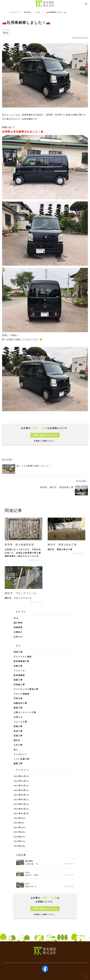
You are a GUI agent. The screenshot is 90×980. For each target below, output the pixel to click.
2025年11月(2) (21, 786)
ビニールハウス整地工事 (26, 689)
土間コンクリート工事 (25, 712)
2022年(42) (20, 827)
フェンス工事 (20, 722)
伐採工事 (18, 652)
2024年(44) (20, 818)
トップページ (14, 12)
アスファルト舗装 (23, 657)
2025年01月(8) (21, 813)
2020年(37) (20, 837)
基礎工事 (18, 680)
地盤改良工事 (20, 703)
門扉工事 (18, 698)
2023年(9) (19, 823)
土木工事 (18, 745)
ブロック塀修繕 (22, 694)
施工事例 (28, 12)
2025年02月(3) (21, 809)
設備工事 (18, 726)
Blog (39, 12)
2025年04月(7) (21, 800)
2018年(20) (20, 846)
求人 (16, 750)
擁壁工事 (18, 764)
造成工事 (18, 731)
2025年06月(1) (21, 795)
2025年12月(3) (21, 781)
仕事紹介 (18, 632)
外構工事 (18, 666)
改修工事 (18, 736)
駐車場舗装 (19, 675)
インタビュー (20, 754)
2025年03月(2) (21, 804)
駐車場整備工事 (22, 661)
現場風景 (18, 627)
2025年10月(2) (21, 790)
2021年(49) (20, 832)
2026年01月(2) (21, 776)
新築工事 (18, 708)
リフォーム (19, 671)
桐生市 (17, 740)
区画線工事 (19, 685)
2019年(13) (20, 841)
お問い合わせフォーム (45, 435)
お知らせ (18, 637)
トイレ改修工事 (22, 759)
